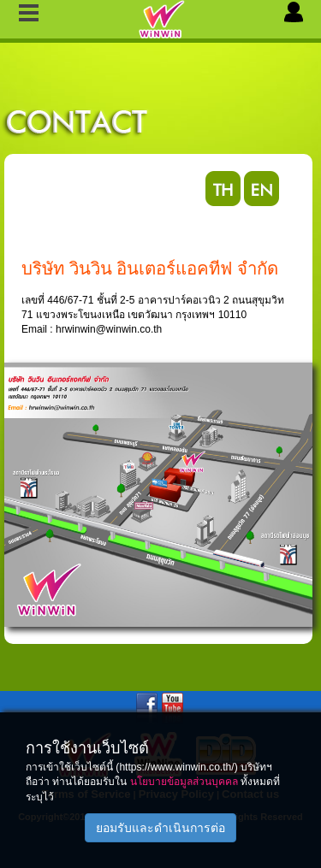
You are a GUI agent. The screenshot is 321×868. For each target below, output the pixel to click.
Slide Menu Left (29, 14)
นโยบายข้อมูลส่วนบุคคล (184, 782)
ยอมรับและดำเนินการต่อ (160, 828)
